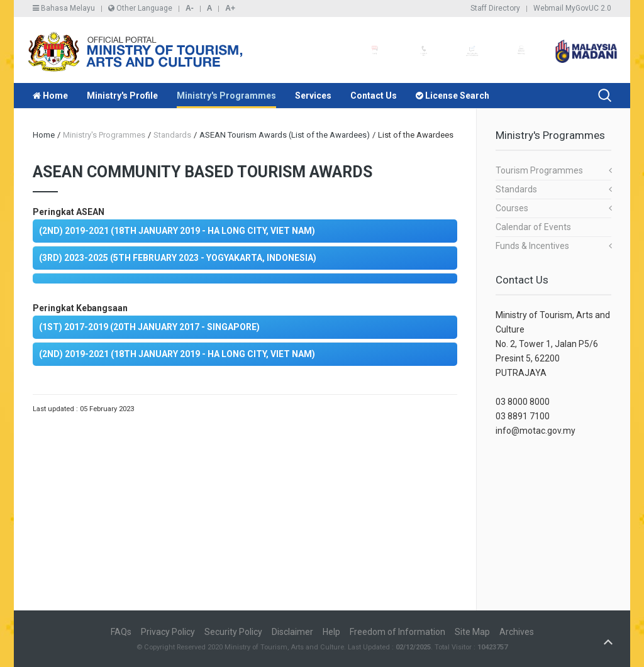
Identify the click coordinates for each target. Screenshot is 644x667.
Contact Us (374, 96)
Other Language (140, 8)
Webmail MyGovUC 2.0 (572, 8)
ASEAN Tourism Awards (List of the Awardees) (285, 135)
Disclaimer (292, 632)
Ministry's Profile (122, 96)
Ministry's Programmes (226, 96)
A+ (230, 8)
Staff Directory (495, 8)
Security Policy (233, 632)
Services (313, 96)
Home (50, 96)
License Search (452, 96)
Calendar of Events (533, 227)
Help (331, 632)
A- (190, 8)
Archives (517, 632)
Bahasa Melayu (64, 8)
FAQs (121, 632)
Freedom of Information (397, 632)
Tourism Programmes (539, 170)
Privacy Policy (168, 632)
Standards (516, 189)
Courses (512, 208)
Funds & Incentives (532, 246)
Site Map (472, 632)
